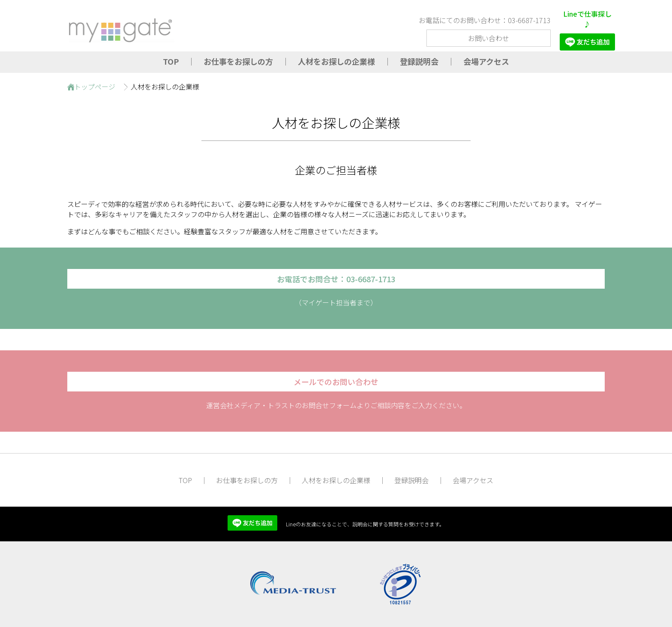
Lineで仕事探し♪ (587, 30)
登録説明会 (419, 61)
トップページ (95, 87)
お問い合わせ (489, 38)
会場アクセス (486, 61)
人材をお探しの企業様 (336, 61)
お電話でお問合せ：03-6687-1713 (336, 279)
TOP (171, 61)
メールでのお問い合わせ (336, 382)
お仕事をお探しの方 (238, 61)
